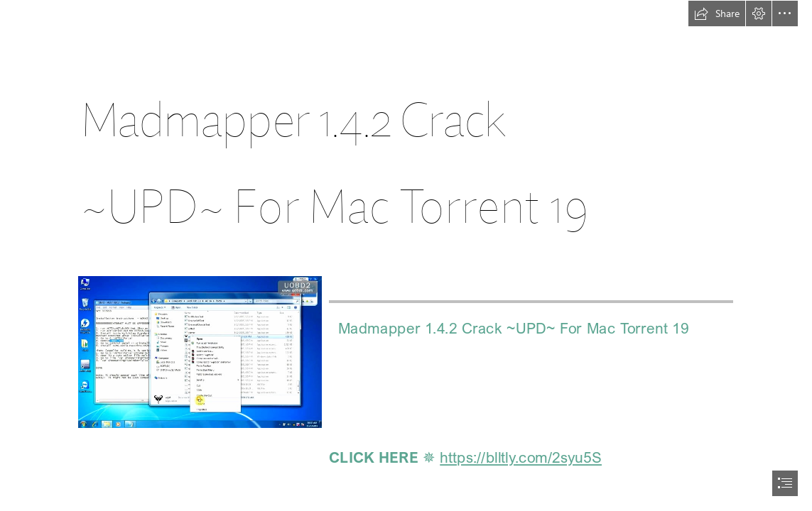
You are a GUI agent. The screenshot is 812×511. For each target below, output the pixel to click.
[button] (717, 13)
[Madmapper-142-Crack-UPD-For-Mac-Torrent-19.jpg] (199, 351)
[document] (406, 255)
